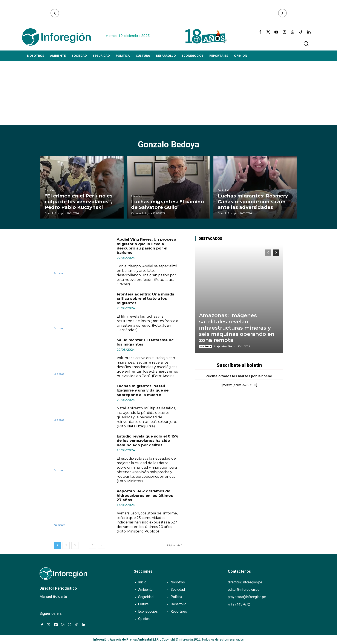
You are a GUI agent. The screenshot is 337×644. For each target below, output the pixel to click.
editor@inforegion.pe (244, 590)
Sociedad (137, 196)
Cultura (143, 604)
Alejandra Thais (224, 346)
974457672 (239, 604)
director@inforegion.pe (245, 582)
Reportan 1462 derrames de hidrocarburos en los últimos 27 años (145, 495)
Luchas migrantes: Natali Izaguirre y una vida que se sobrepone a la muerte (143, 390)
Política (176, 597)
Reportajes (179, 611)
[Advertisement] (168, 93)
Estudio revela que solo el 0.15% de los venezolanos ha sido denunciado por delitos (148, 441)
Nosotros (178, 582)
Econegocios (148, 611)
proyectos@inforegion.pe (247, 597)
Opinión (49, 190)
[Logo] (56, 37)
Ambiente (59, 525)
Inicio (142, 582)
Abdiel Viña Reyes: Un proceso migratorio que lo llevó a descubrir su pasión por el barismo (146, 246)
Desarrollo (178, 604)
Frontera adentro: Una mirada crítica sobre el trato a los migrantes (146, 299)
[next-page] (101, 545)
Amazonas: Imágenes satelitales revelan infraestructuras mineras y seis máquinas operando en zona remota (237, 328)
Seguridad (146, 597)
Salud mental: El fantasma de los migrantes (145, 342)
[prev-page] (268, 253)
